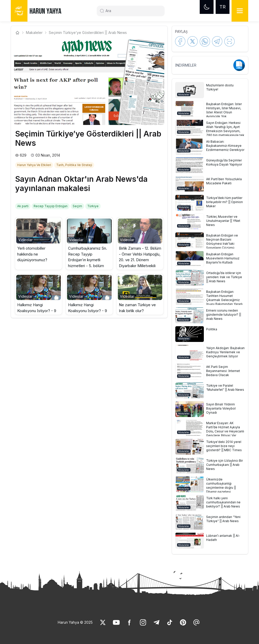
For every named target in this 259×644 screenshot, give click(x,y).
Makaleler (34, 33)
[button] (39, 244)
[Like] (103, 622)
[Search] (133, 11)
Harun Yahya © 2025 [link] (75, 622)
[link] (35, 165)
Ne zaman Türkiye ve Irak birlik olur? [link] (137, 308)
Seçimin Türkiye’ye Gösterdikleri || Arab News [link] (88, 33)
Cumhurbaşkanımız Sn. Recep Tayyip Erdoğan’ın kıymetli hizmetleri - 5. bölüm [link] (88, 257)
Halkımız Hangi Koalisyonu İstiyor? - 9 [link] (37, 308)
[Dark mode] (207, 7)
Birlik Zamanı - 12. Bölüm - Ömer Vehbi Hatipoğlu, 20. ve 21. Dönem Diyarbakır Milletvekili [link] (140, 257)
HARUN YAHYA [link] (45, 11)
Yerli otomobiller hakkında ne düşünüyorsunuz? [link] (32, 254)
